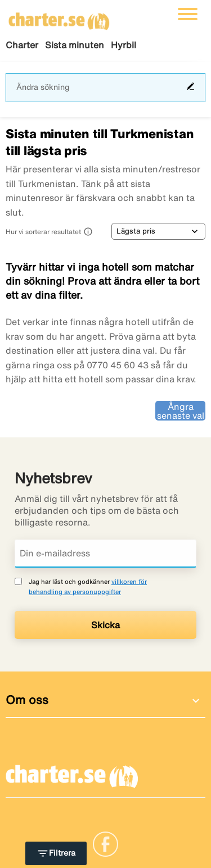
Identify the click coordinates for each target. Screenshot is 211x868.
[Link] (105, 843)
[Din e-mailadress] (105, 554)
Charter (22, 45)
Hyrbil (124, 45)
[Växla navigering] (188, 14)
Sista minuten (75, 45)
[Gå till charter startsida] (59, 17)
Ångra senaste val (181, 411)
